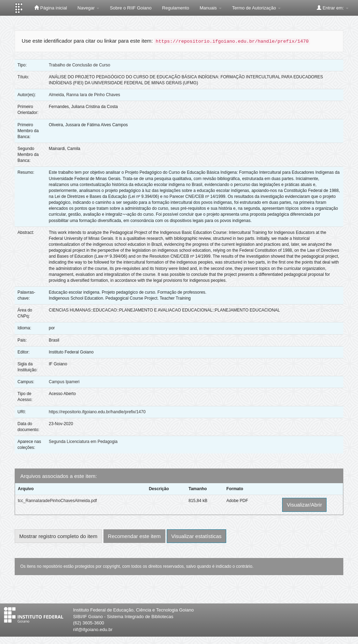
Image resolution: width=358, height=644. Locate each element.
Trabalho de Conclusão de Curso (79, 65)
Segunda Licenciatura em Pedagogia (83, 442)
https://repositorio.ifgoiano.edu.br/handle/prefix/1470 (97, 412)
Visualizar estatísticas (196, 536)
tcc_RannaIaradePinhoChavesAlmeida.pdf (57, 501)
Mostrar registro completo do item (58, 536)
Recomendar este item (134, 536)
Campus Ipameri (64, 382)
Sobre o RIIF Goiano (131, 8)
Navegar (89, 8)
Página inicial (51, 8)
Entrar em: (333, 8)
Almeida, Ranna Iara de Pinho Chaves (84, 95)
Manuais (211, 8)
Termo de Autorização (256, 8)
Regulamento (176, 8)
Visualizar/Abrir (304, 505)
